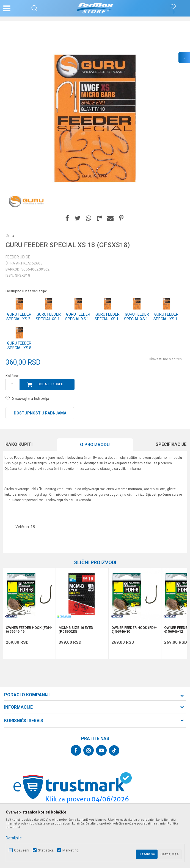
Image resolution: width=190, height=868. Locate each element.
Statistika (46, 850)
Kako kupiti (19, 444)
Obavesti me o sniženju (167, 359)
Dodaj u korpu (50, 384)
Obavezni (22, 850)
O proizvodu (95, 445)
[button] (35, 8)
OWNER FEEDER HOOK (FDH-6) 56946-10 (134, 630)
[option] (95, 118)
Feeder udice (18, 257)
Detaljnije (14, 838)
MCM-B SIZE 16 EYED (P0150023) (76, 630)
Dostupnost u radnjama (40, 413)
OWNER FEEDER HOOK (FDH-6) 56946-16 (29, 630)
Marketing (71, 850)
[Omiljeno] (174, 12)
